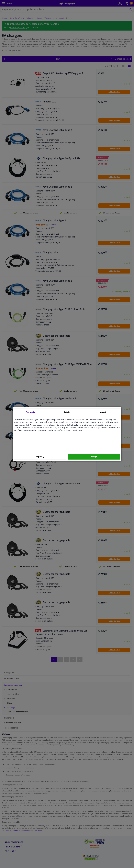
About (103, 412)
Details (67, 412)
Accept (94, 457)
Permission (31, 412)
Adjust (40, 457)
